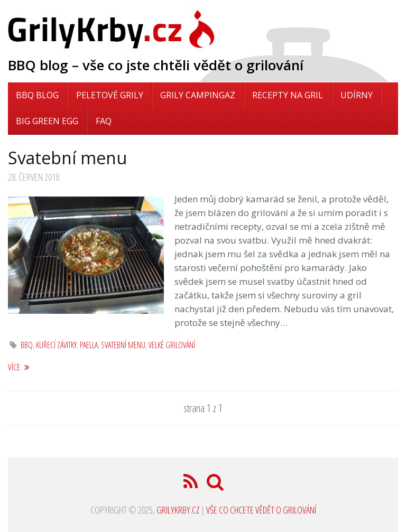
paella (89, 345)
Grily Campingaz (198, 95)
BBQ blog (37, 95)
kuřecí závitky (56, 345)
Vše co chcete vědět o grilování (261, 510)
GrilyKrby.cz (178, 510)
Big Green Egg (47, 121)
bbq (27, 345)
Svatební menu (67, 158)
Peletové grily (110, 95)
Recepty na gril (288, 95)
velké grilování (172, 345)
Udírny (357, 95)
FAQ (104, 121)
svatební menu (123, 345)
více (19, 367)
